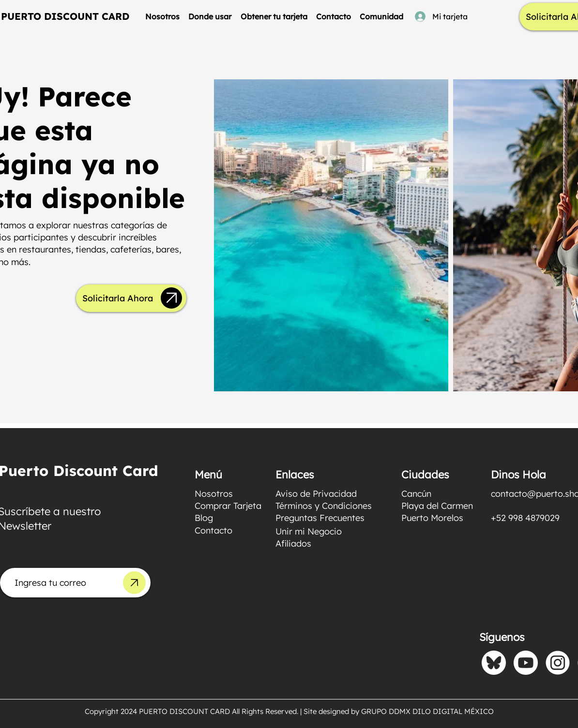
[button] (210, 16)
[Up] (171, 298)
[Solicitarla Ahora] (117, 298)
